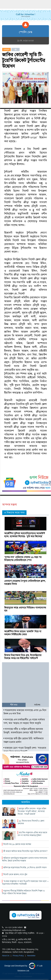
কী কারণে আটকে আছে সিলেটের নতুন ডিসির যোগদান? (25, 851)
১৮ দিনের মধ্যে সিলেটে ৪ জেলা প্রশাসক (31, 822)
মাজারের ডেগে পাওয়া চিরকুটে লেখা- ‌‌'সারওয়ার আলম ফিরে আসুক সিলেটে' (25, 750)
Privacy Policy (19, 956)
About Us (6, 956)
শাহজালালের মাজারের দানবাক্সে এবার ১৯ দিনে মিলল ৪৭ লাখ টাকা (25, 712)
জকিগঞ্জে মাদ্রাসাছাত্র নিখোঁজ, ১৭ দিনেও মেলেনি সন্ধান (25, 867)
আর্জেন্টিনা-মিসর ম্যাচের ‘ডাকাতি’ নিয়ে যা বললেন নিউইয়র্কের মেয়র (23, 633)
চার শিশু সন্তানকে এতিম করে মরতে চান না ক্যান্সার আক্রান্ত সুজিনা (32, 834)
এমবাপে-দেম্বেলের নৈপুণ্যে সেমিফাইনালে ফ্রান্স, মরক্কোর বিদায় (25, 582)
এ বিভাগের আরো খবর (14, 513)
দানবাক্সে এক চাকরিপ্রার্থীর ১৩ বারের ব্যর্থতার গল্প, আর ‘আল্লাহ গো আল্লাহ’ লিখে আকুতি (24, 721)
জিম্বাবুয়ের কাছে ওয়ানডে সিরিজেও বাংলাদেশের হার (25, 609)
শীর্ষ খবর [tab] (14, 705)
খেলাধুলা (6, 50)
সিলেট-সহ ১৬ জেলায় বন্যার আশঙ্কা (17, 844)
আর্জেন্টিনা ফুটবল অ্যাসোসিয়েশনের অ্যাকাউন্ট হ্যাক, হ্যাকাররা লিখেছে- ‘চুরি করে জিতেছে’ (25, 535)
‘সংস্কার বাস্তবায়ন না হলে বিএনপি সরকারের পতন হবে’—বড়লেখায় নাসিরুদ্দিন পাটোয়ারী (25, 883)
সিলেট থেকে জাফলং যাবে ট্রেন (15, 874)
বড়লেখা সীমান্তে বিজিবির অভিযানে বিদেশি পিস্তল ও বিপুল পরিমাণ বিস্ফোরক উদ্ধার (23, 892)
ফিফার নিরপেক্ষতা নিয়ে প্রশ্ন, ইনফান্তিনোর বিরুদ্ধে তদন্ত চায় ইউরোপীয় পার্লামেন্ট (23, 657)
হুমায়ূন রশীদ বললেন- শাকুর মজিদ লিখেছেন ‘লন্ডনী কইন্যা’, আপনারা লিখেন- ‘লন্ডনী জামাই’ (32, 811)
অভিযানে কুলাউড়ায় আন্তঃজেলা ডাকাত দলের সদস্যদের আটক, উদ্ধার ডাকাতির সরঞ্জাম (25, 859)
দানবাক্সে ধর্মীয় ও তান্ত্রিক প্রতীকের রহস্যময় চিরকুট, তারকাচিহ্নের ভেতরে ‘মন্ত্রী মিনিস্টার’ (23, 731)
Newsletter (31, 956)
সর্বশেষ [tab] (37, 705)
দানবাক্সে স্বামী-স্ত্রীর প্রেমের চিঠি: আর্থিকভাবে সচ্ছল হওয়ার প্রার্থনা (24, 740)
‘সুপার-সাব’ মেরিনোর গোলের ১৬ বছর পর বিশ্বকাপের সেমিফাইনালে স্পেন (23, 559)
